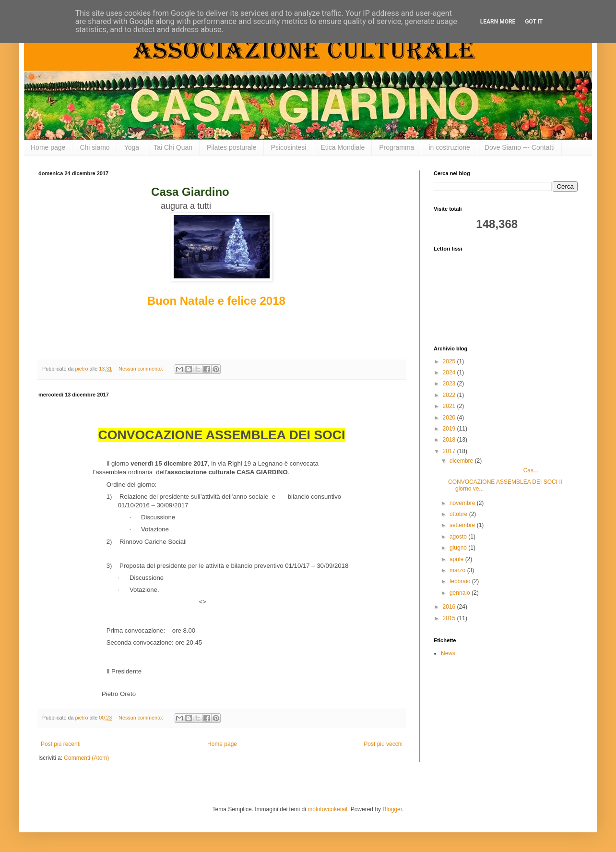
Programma (397, 147)
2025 (450, 361)
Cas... (493, 470)
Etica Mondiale (343, 147)
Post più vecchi (383, 744)
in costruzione (449, 147)
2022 (450, 395)
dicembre (462, 461)
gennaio (461, 593)
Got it (534, 22)
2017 (450, 451)
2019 (450, 429)
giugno (459, 548)
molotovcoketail (327, 809)
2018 (450, 440)
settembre (463, 525)
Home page (48, 147)
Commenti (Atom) (86, 758)
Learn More (498, 22)
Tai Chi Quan (173, 147)
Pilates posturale (232, 147)
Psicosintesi (289, 147)
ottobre (459, 514)
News (448, 653)
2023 (450, 384)
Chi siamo (95, 147)
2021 (450, 406)
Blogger (392, 809)
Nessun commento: (142, 369)
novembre (463, 503)
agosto (459, 537)
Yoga (132, 147)
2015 (450, 618)
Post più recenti (61, 744)
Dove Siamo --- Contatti (520, 147)
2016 (450, 607)
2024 (450, 372)
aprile (457, 559)
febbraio (461, 581)
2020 (450, 418)
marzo (458, 570)
